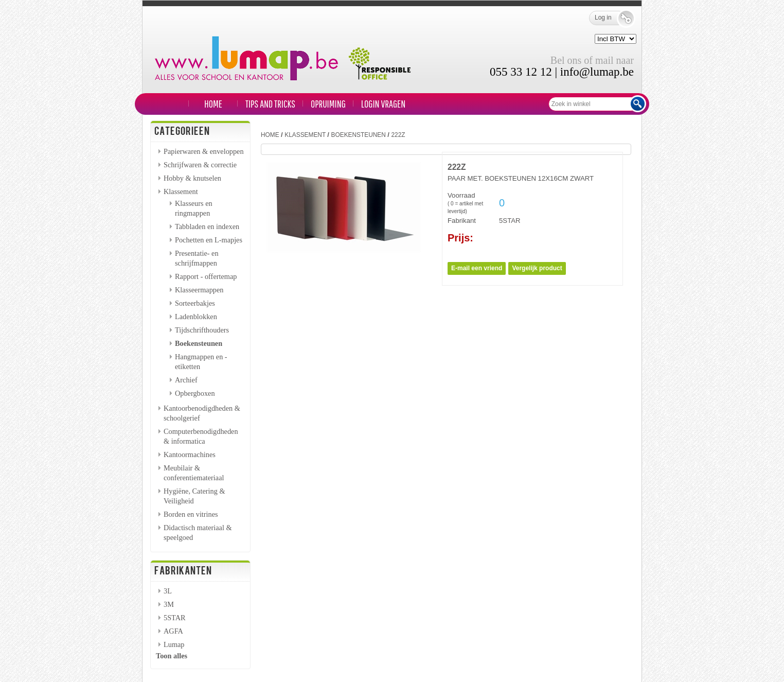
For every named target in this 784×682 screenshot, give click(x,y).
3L (168, 591)
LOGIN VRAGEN (383, 104)
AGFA (173, 631)
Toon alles (172, 656)
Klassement (181, 191)
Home (213, 104)
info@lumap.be (597, 72)
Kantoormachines (190, 454)
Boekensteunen (199, 343)
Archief (186, 380)
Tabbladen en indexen (207, 226)
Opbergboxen (195, 393)
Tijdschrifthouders (202, 330)
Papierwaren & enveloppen (204, 151)
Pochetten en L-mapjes (209, 240)
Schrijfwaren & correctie (200, 165)
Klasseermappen (199, 290)
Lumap (174, 644)
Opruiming (328, 104)
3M (169, 604)
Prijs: (460, 238)
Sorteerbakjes (195, 303)
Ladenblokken (196, 317)
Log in (610, 18)
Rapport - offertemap (206, 276)
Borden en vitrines (191, 514)
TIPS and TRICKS (270, 104)
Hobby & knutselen (192, 178)
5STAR (175, 618)
